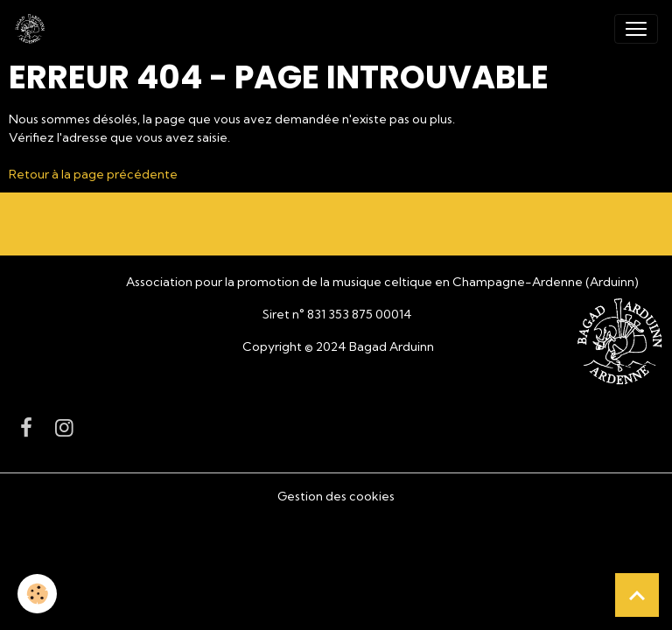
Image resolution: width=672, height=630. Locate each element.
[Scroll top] (637, 595)
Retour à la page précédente (93, 174)
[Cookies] (37, 594)
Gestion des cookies (336, 496)
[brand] (33, 29)
